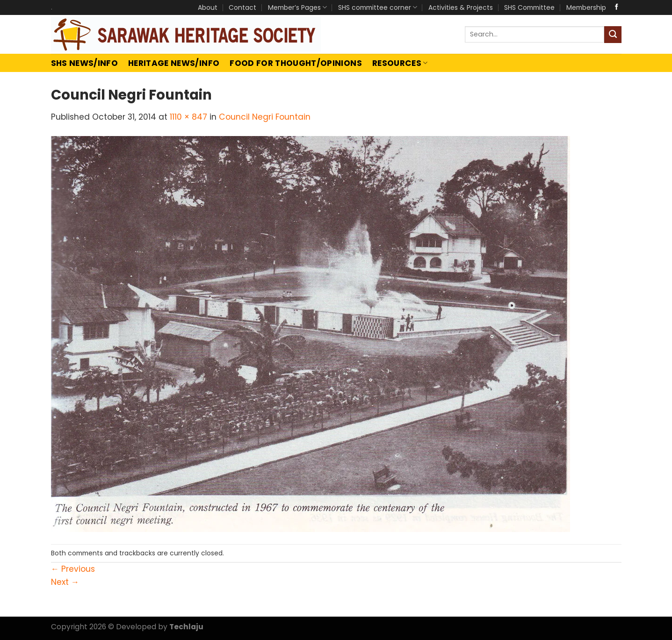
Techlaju (186, 627)
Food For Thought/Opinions (296, 63)
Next (65, 582)
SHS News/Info (85, 63)
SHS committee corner (378, 7)
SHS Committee (529, 7)
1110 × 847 (188, 117)
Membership (586, 7)
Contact (242, 7)
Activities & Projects (461, 7)
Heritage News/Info (174, 63)
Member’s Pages (297, 7)
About (208, 7)
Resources (400, 63)
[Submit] (613, 35)
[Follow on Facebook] (617, 7)
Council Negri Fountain (265, 117)
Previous (73, 569)
